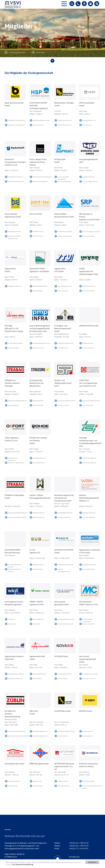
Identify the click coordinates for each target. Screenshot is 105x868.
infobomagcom (88, 731)
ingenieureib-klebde (39, 674)
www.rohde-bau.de (39, 463)
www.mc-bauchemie (89, 624)
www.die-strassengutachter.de (64, 569)
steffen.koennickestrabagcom (17, 401)
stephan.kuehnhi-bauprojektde (63, 177)
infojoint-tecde (38, 231)
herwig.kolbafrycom (89, 120)
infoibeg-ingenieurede (40, 731)
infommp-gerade (39, 513)
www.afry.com (87, 125)
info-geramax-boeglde (15, 343)
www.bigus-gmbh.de (64, 517)
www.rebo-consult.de (89, 678)
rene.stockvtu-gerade (65, 286)
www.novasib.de (62, 678)
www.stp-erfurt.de (63, 405)
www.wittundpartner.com (65, 624)
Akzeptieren (92, 862)
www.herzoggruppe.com (90, 181)
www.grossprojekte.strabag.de (17, 517)
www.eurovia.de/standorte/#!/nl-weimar (92, 786)
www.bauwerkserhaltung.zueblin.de (19, 736)
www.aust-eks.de (63, 736)
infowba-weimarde (89, 513)
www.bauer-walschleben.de (16, 125)
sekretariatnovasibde (65, 674)
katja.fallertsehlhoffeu (40, 286)
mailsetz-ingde (63, 781)
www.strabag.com (13, 405)
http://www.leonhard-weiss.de (14, 569)
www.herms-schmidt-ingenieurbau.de (14, 236)
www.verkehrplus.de (89, 569)
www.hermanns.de (88, 348)
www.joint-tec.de (38, 236)
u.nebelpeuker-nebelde (16, 674)
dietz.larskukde (38, 619)
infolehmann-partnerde (65, 565)
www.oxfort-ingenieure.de (16, 463)
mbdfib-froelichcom (15, 286)
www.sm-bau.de (13, 786)
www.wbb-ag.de (38, 786)
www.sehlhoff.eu (38, 291)
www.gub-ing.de (38, 569)
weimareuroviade (88, 781)
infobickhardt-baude (64, 120)
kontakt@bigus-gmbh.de (65, 513)
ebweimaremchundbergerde (42, 177)
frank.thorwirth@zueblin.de (16, 731)
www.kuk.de (36, 624)
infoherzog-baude (89, 177)
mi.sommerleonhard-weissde (15, 565)
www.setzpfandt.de (63, 786)
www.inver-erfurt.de (89, 291)
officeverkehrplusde (89, 565)
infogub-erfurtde (39, 565)
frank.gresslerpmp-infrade (41, 343)
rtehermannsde (88, 343)
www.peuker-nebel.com (15, 678)
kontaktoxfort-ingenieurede (13, 458)
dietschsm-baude (14, 781)
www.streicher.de (88, 405)
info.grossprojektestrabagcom (18, 513)
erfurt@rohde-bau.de (39, 458)
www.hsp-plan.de (38, 125)
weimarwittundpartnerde (66, 619)
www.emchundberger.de (40, 181)
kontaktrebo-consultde (90, 674)
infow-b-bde (37, 781)
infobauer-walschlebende (16, 120)
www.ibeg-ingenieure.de (40, 736)
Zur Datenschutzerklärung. (23, 864)
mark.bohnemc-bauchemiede (88, 619)
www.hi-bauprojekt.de (64, 181)
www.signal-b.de (62, 348)
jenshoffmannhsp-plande (41, 120)
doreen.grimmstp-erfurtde (66, 401)
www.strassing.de (38, 405)
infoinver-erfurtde (89, 286)
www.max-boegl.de (14, 348)
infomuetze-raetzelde (65, 231)
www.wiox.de (12, 624)
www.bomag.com (88, 736)
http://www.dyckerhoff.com (16, 181)
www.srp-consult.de (88, 236)
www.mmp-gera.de (38, 517)
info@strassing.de (38, 401)
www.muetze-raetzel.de (65, 236)
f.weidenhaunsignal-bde (65, 343)
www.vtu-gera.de (63, 291)
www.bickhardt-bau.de (64, 125)
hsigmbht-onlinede (14, 231)
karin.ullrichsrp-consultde (91, 231)
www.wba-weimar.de (89, 517)
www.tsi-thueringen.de (89, 463)
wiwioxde (11, 619)
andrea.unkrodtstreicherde (91, 401)
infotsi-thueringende (89, 458)
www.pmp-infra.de (38, 348)
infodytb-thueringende (15, 177)
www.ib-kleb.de (37, 678)
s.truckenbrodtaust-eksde (66, 731)
